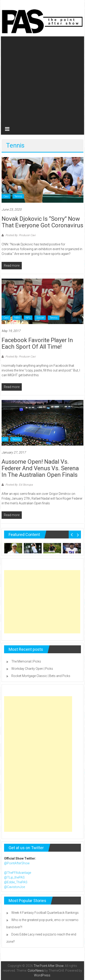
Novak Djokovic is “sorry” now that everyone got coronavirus (42, 222)
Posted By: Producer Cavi (20, 235)
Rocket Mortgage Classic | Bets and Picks (41, 676)
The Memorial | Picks (26, 661)
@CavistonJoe (15, 887)
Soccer (40, 318)
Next (78, 535)
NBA (17, 318)
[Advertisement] (42, 79)
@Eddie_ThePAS (16, 882)
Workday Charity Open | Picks (32, 669)
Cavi (6, 196)
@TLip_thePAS (14, 877)
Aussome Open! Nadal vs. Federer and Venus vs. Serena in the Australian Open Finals (40, 468)
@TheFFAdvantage (18, 873)
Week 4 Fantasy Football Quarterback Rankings (45, 913)
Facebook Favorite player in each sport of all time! (37, 343)
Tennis (18, 196)
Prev (72, 535)
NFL (28, 318)
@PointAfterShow (17, 863)
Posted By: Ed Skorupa (19, 485)
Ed (5, 439)
